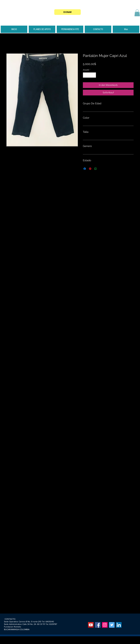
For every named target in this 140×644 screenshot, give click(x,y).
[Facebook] (98, 625)
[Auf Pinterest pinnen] (90, 169)
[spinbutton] (89, 75)
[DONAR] (67, 12)
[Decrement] (85, 75)
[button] (137, 13)
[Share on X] (101, 169)
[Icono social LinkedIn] (119, 625)
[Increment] (94, 75)
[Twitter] (112, 625)
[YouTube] (91, 625)
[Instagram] (105, 625)
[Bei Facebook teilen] (85, 169)
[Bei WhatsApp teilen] (96, 169)
